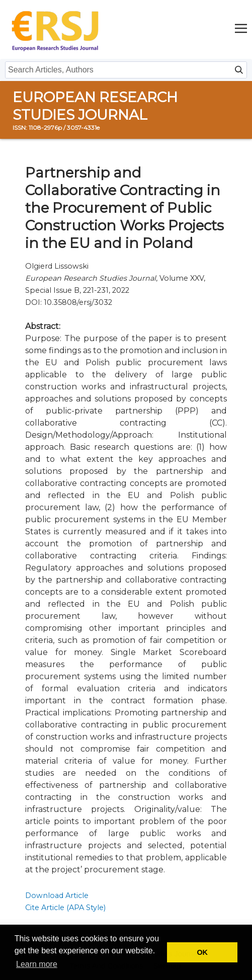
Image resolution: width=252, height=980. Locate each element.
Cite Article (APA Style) (65, 908)
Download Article (57, 895)
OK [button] (202, 952)
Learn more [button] (37, 964)
